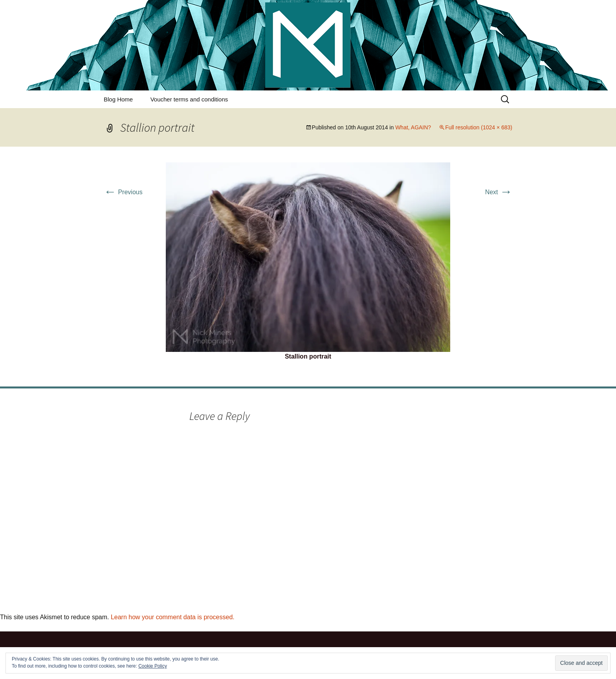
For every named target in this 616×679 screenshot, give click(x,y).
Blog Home (118, 99)
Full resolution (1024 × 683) (479, 127)
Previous (123, 192)
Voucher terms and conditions (189, 99)
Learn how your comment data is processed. (173, 617)
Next (499, 192)
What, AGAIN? (413, 127)
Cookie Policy (153, 666)
